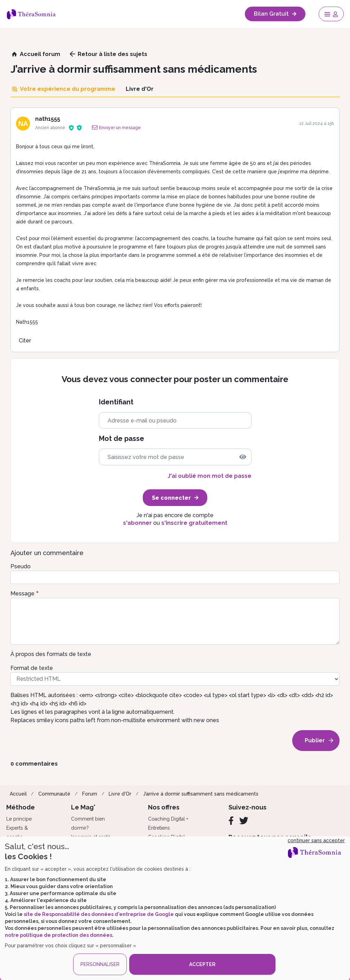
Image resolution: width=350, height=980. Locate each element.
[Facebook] (231, 821)
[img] (243, 457)
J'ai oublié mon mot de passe (209, 476)
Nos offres (164, 807)
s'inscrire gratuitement (194, 523)
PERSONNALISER (100, 964)
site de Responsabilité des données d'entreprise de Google (99, 914)
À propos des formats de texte (51, 654)
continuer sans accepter (316, 840)
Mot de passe (122, 439)
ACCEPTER (202, 964)
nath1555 (48, 119)
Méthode (21, 807)
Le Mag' (83, 807)
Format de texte (32, 668)
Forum (90, 794)
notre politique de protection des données (59, 935)
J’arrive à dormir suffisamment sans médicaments (201, 794)
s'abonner (137, 523)
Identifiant (116, 402)
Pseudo (21, 566)
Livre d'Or (120, 794)
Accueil (18, 794)
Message (22, 594)
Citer (25, 341)
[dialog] (175, 908)
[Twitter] (244, 821)
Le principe (19, 819)
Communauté (54, 794)
